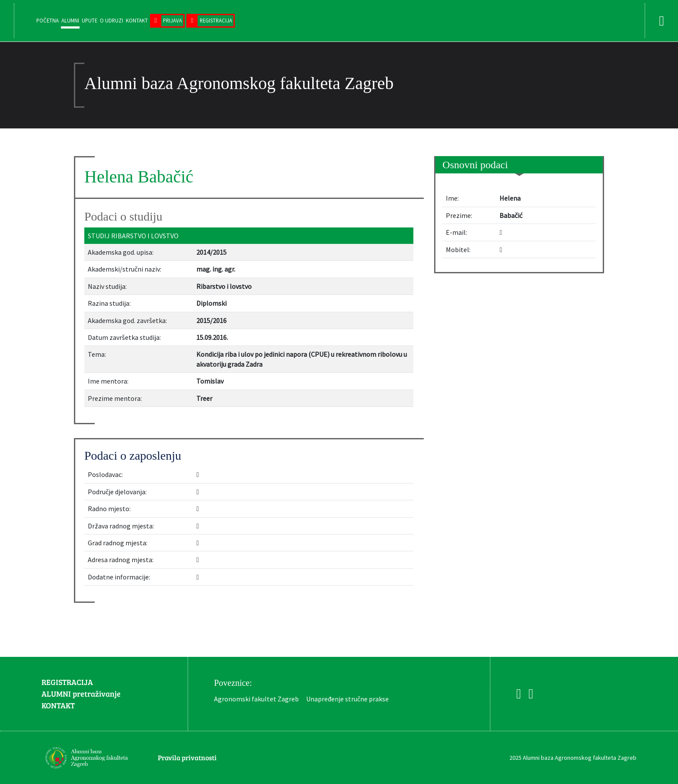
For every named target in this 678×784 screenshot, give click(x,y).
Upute (90, 20)
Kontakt (137, 20)
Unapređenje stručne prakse (347, 699)
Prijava (173, 20)
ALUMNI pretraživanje (81, 694)
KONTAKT (58, 705)
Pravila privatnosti (187, 757)
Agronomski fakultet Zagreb (256, 699)
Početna (48, 20)
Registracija (216, 20)
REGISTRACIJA (67, 682)
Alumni (70, 20)
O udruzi (112, 20)
